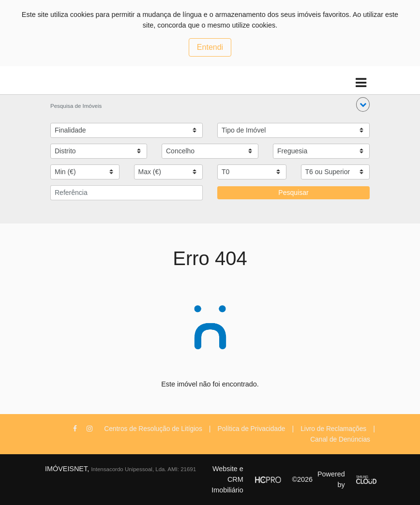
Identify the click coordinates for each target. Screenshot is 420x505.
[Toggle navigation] (361, 83)
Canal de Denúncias (340, 439)
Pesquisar (293, 193)
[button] (363, 104)
